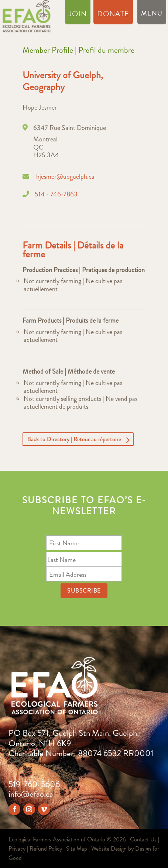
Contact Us (143, 839)
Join (78, 15)
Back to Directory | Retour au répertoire (74, 439)
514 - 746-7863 (56, 194)
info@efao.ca (31, 794)
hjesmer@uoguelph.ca (65, 176)
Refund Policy (46, 849)
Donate (113, 15)
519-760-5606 (34, 784)
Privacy (17, 849)
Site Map (77, 849)
